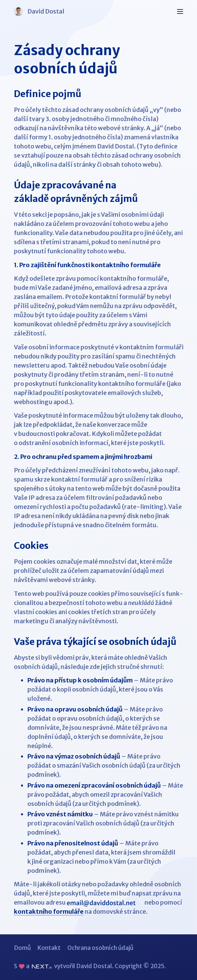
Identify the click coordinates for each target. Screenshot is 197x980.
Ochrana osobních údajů (100, 948)
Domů (22, 948)
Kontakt (49, 948)
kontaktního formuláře (49, 912)
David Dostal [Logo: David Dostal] (39, 11)
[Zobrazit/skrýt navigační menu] (180, 11)
